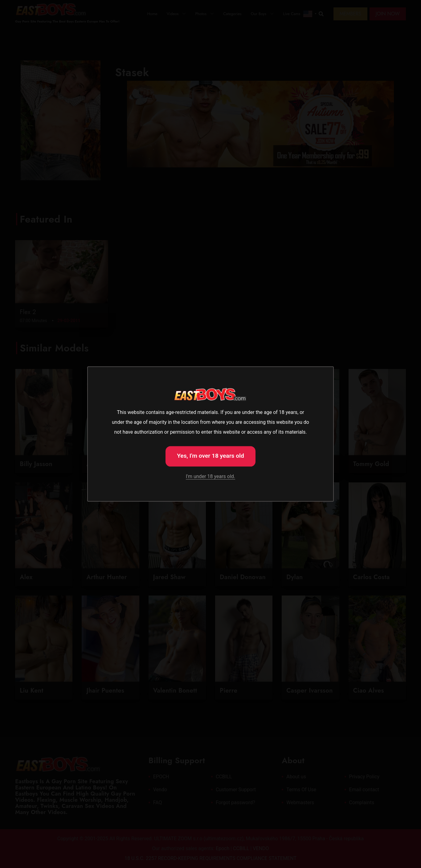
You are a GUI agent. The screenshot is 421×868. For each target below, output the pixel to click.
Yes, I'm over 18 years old (211, 456)
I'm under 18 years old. (211, 476)
